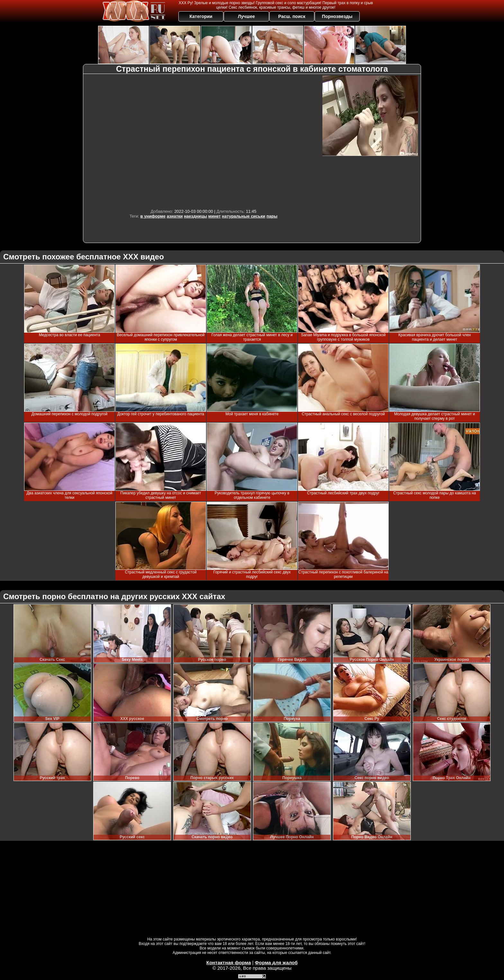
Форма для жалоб (276, 962)
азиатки (175, 216)
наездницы (195, 216)
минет (215, 216)
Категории (201, 16)
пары (272, 216)
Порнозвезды (337, 16)
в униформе (153, 216)
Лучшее (246, 16)
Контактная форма (229, 962)
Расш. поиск (292, 16)
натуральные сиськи (243, 216)
